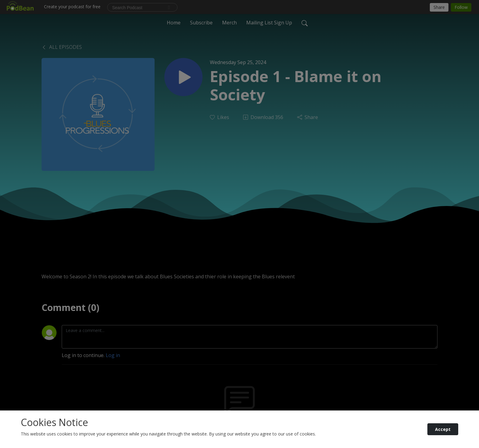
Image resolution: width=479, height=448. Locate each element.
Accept (443, 429)
